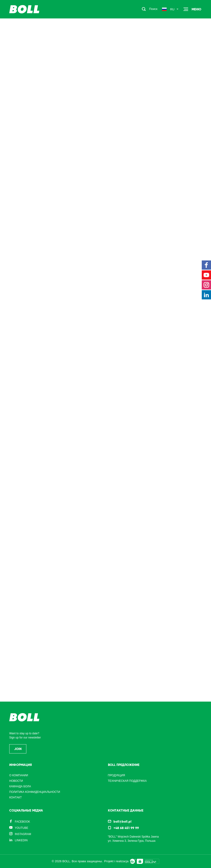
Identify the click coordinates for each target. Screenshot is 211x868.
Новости (16, 781)
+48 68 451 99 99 (126, 828)
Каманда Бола (20, 786)
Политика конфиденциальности (35, 792)
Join (18, 749)
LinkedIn (21, 840)
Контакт (15, 797)
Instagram (23, 834)
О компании (19, 775)
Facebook (22, 822)
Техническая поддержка (127, 781)
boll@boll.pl (122, 821)
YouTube (21, 828)
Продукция (116, 775)
